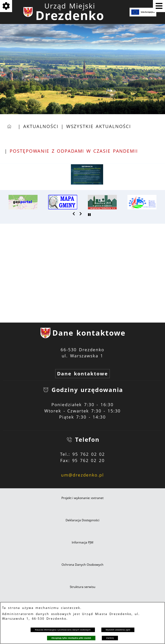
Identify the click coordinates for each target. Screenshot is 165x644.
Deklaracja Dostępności (82, 520)
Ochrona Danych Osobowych (82, 565)
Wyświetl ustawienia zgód (118, 630)
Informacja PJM (82, 542)
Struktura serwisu (83, 587)
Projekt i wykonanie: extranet (82, 498)
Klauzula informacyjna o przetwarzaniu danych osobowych (63, 630)
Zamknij (110, 638)
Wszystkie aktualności (99, 126)
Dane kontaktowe (82, 374)
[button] (87, 183)
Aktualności (41, 126)
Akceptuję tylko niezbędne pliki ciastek (71, 638)
